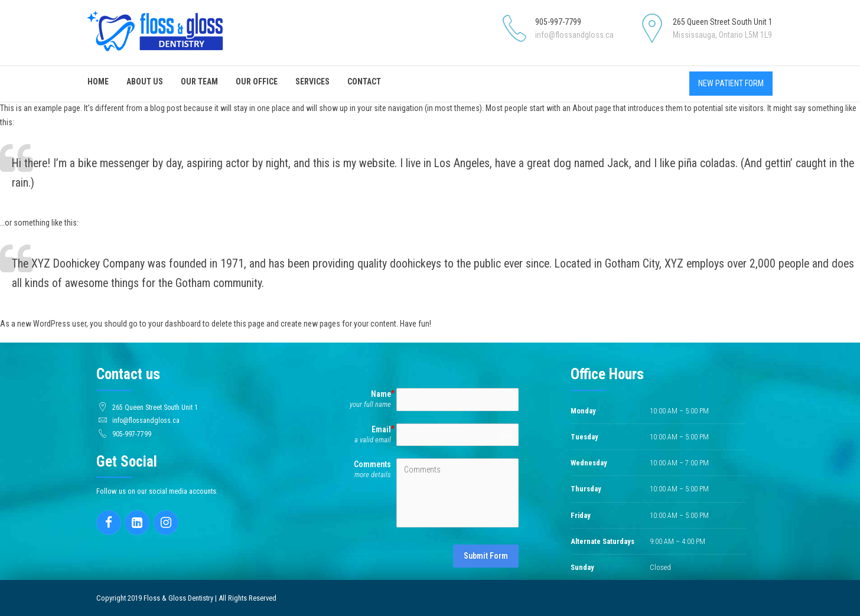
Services (312, 82)
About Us (145, 82)
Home (98, 82)
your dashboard (175, 324)
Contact (364, 82)
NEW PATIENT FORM (731, 83)
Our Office (257, 82)
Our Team (199, 82)
